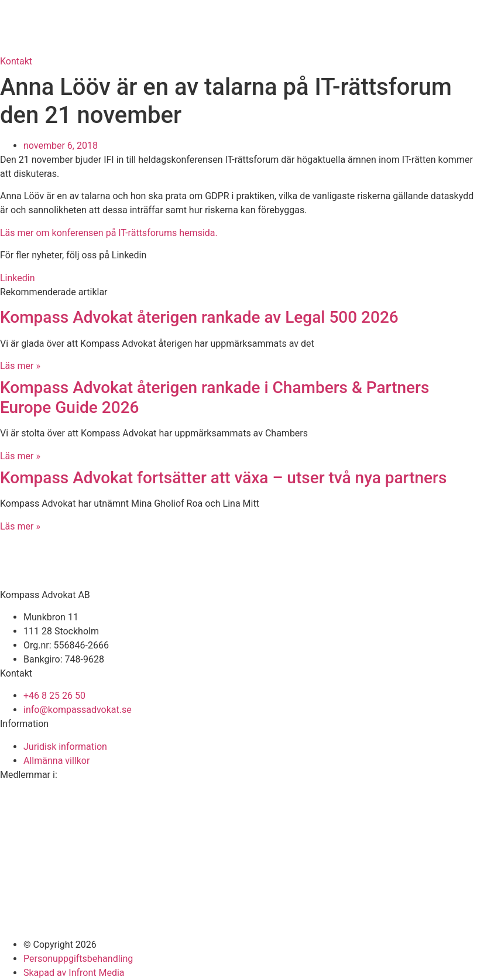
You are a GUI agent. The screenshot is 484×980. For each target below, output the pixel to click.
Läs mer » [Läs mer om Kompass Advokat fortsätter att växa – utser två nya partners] (20, 526)
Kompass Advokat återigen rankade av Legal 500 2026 (199, 317)
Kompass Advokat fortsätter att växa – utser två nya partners (225, 478)
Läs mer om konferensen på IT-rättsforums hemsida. (109, 233)
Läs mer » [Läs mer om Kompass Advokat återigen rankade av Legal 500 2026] (20, 366)
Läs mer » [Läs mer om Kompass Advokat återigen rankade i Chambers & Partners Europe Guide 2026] (20, 456)
